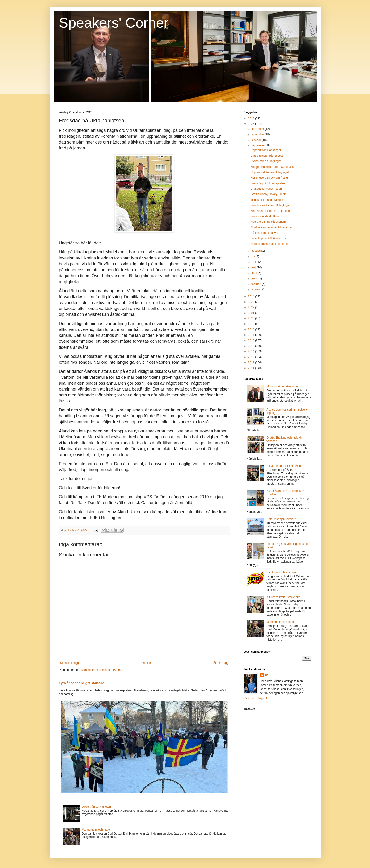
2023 (252, 302)
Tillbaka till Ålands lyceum (267, 200)
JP (266, 675)
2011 (252, 368)
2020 (252, 318)
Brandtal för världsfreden (266, 189)
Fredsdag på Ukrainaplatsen (268, 183)
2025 (252, 124)
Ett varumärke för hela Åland (284, 466)
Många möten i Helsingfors (283, 387)
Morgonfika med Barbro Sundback (272, 167)
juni (254, 262)
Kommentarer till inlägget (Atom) (101, 670)
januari (256, 289)
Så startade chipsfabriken (282, 572)
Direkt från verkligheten (96, 807)
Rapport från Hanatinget (266, 150)
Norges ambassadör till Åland (269, 244)
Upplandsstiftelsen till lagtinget (270, 172)
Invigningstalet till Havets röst (269, 239)
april (254, 273)
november (258, 134)
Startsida (146, 663)
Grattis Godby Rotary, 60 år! (268, 194)
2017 (252, 335)
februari (256, 284)
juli (253, 256)
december (258, 129)
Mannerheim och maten (97, 830)
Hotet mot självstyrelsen (281, 519)
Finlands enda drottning (265, 216)
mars (255, 278)
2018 (252, 329)
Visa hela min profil (256, 699)
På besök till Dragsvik (264, 233)
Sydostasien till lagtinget (266, 161)
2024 (252, 296)
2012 (252, 362)
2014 (252, 351)
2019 (252, 324)
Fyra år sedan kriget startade (82, 683)
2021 (252, 313)
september (258, 145)
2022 (252, 307)
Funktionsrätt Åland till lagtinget (270, 205)
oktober (256, 140)
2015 (252, 346)
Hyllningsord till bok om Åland (269, 178)
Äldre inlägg (221, 663)
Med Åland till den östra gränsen (271, 211)
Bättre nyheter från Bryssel (267, 156)
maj (254, 267)
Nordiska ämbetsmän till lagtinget (271, 227)
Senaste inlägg (69, 663)
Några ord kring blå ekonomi (268, 222)
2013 (252, 357)
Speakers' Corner (114, 23)
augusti (256, 251)
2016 (252, 341)
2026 (252, 119)
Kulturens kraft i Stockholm (283, 597)
